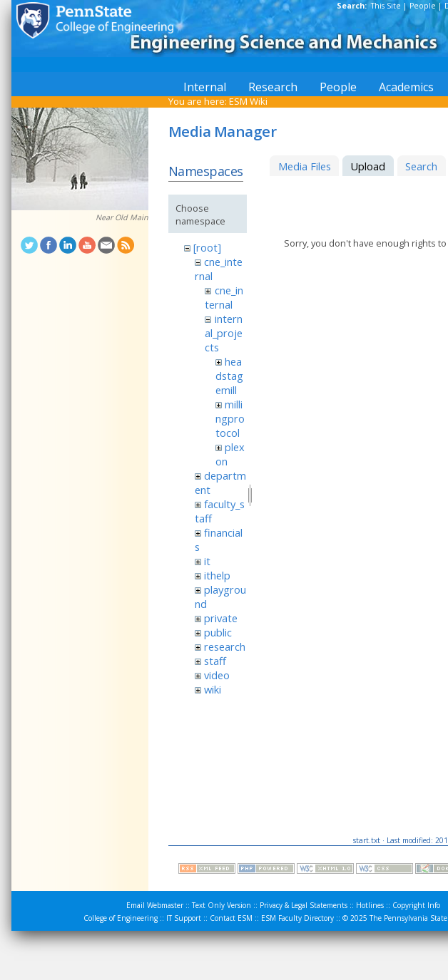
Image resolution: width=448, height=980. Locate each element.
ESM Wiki (248, 101)
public (218, 632)
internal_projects (224, 333)
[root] (207, 247)
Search (421, 166)
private (221, 618)
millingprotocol (230, 418)
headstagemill (229, 376)
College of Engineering (121, 918)
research (225, 646)
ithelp (217, 575)
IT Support (184, 918)
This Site (386, 6)
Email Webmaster (155, 905)
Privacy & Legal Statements (304, 905)
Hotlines (370, 905)
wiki (213, 689)
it (207, 561)
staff (215, 661)
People (423, 6)
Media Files (305, 166)
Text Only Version (222, 905)
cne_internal (224, 297)
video (217, 675)
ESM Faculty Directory (297, 918)
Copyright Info (416, 905)
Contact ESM (231, 918)
